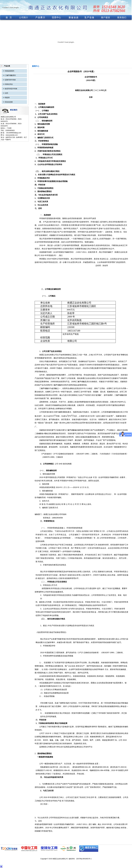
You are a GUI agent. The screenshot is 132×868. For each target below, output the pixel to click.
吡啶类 (7, 98)
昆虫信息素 (9, 102)
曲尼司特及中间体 (11, 89)
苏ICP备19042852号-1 (84, 859)
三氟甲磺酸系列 (10, 75)
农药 (7, 93)
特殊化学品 (9, 84)
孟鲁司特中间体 (10, 80)
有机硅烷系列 (10, 71)
